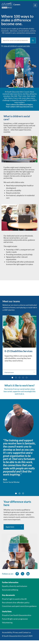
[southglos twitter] (23, 574)
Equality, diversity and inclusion (15, 586)
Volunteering (7, 622)
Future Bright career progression (15, 619)
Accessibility (7, 632)
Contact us (26, 632)
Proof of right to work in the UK (14, 599)
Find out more (19, 372)
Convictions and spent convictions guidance (19, 606)
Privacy (16, 632)
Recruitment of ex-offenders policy (16, 602)
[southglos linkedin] (28, 574)
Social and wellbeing (10, 590)
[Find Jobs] (33, 40)
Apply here (10, 527)
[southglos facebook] (17, 574)
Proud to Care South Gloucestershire (17, 615)
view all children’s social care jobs (17, 46)
